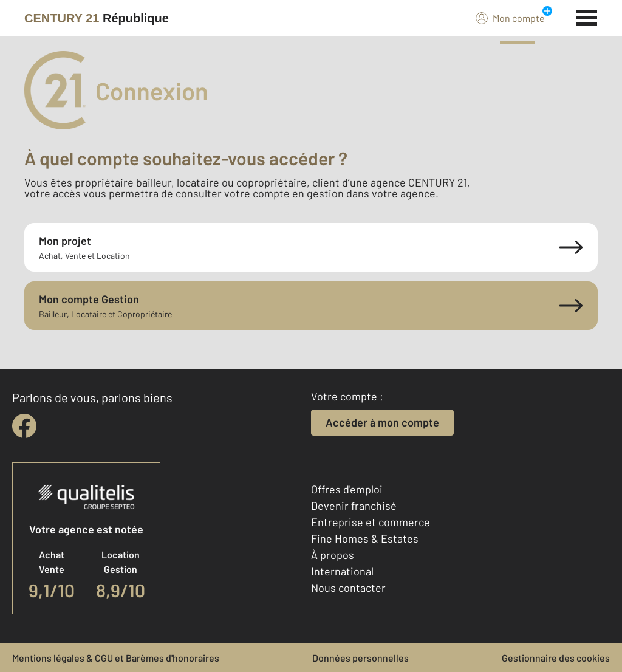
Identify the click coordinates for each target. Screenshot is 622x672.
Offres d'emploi (347, 489)
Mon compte (510, 18)
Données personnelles (361, 658)
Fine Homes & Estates (365, 538)
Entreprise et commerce (371, 522)
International (342, 571)
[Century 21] (97, 18)
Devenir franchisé (354, 506)
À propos (333, 555)
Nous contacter (348, 588)
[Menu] (587, 16)
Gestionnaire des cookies (556, 658)
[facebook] (24, 426)
